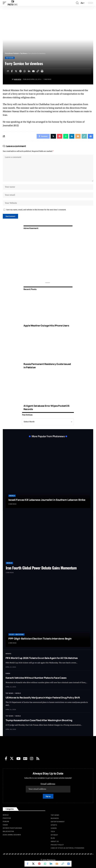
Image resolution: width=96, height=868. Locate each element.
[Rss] (38, 758)
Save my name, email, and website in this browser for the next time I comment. (36, 210)
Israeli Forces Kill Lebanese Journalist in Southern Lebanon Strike (47, 500)
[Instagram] (32, 758)
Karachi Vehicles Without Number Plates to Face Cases (36, 678)
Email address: (48, 787)
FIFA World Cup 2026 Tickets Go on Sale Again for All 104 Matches (42, 658)
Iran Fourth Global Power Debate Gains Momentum (41, 568)
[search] (77, 3)
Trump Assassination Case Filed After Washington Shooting (39, 720)
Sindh (8, 673)
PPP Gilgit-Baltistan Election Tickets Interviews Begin (40, 639)
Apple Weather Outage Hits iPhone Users (46, 326)
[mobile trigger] (5, 3)
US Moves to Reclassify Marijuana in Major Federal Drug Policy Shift (43, 698)
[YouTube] (18, 758)
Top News (10, 58)
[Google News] (25, 758)
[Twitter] (12, 758)
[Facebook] (6, 758)
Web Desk (18, 79)
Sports (8, 654)
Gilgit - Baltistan (16, 634)
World (12, 496)
